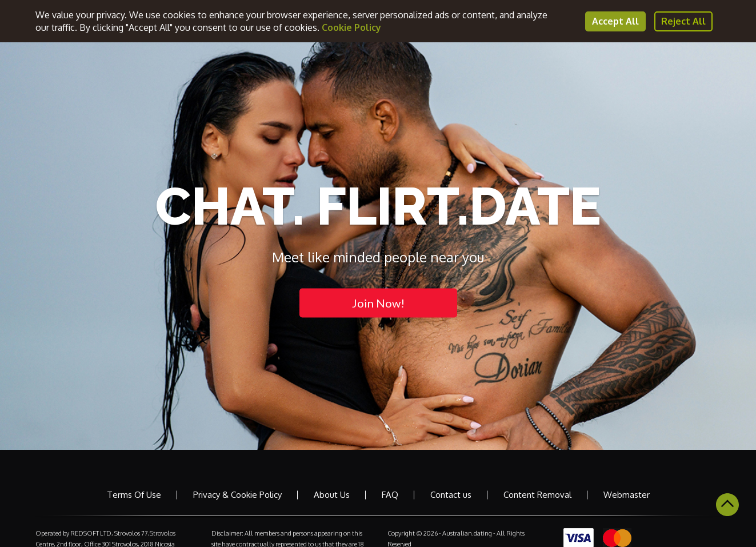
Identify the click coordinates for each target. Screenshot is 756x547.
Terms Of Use (134, 495)
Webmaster (627, 495)
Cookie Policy (351, 27)
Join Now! (378, 302)
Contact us (451, 495)
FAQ (390, 495)
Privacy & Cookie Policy (237, 495)
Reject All (683, 21)
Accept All (615, 21)
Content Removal (537, 495)
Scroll (727, 505)
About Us (332, 495)
